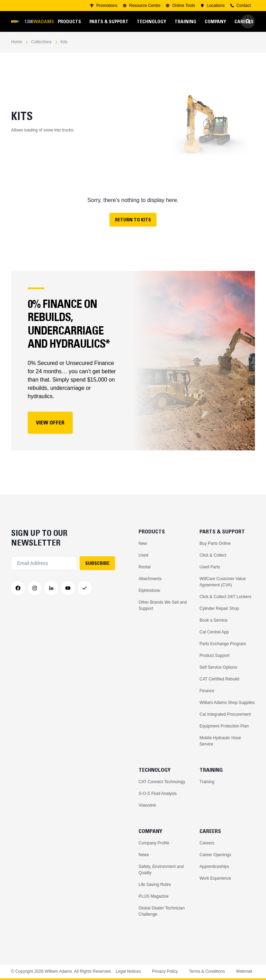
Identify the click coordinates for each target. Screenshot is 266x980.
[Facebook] (18, 588)
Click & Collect (213, 555)
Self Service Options (218, 667)
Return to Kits (133, 220)
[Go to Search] (248, 21)
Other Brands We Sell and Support (163, 605)
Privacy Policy (165, 971)
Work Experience (215, 878)
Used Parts (210, 567)
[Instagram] (35, 588)
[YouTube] (68, 588)
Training (207, 782)
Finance (207, 691)
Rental (145, 567)
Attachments (150, 579)
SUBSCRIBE (97, 563)
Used (143, 555)
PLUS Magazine (154, 896)
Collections (41, 42)
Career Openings (215, 855)
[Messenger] (85, 588)
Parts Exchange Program (223, 644)
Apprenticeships (214, 867)
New (143, 543)
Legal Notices (128, 971)
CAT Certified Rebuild (219, 679)
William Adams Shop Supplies (227, 703)
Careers (207, 843)
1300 (39, 22)
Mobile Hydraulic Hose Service (220, 741)
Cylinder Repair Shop (219, 608)
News (144, 855)
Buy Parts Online (215, 543)
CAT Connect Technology (162, 782)
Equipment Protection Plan (224, 726)
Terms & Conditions (207, 971)
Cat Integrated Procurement (225, 714)
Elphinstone (149, 590)
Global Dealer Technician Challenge (162, 911)
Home (17, 42)
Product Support (215, 656)
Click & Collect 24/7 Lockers (225, 597)
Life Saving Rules (155, 885)
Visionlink (147, 805)
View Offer (50, 422)
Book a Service (214, 620)
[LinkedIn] (51, 588)
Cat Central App (214, 632)
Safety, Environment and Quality (161, 870)
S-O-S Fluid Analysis (158, 794)
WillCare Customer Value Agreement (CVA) (223, 582)
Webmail (244, 971)
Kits (64, 42)
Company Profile (154, 843)
